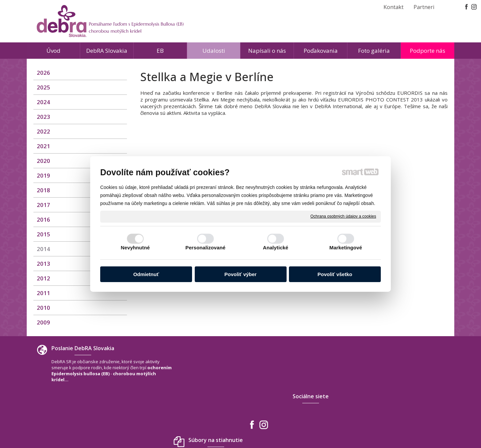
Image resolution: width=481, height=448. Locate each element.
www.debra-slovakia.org (384, 405)
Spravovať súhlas (340, 424)
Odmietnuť (146, 274)
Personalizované (205, 248)
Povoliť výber (240, 274)
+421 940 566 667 (376, 392)
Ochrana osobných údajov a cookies (343, 216)
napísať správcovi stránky (225, 424)
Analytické (276, 248)
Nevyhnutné (135, 248)
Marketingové (346, 248)
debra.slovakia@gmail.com (387, 399)
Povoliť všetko (335, 274)
